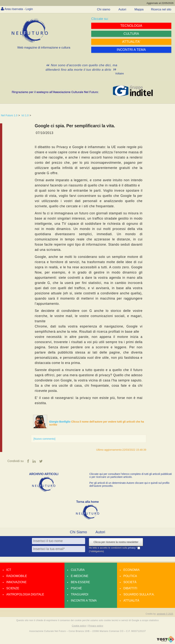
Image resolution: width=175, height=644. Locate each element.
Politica (130, 576)
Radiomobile (17, 576)
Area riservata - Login (19, 9)
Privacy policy (96, 626)
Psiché (76, 588)
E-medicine (80, 576)
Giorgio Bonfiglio (60, 422)
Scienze (13, 588)
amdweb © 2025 (165, 614)
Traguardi (80, 594)
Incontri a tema (84, 601)
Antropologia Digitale (25, 594)
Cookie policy (79, 626)
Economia (131, 570)
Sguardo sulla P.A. (139, 594)
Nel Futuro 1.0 (9, 115)
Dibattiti (130, 588)
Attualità (131, 601)
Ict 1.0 (25, 115)
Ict (9, 570)
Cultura (78, 570)
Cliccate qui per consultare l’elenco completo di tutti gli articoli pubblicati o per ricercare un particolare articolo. (131, 475)
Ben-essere (80, 582)
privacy (132, 548)
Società (130, 582)
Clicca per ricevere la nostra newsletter (116, 542)
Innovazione (16, 582)
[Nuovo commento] (44, 439)
